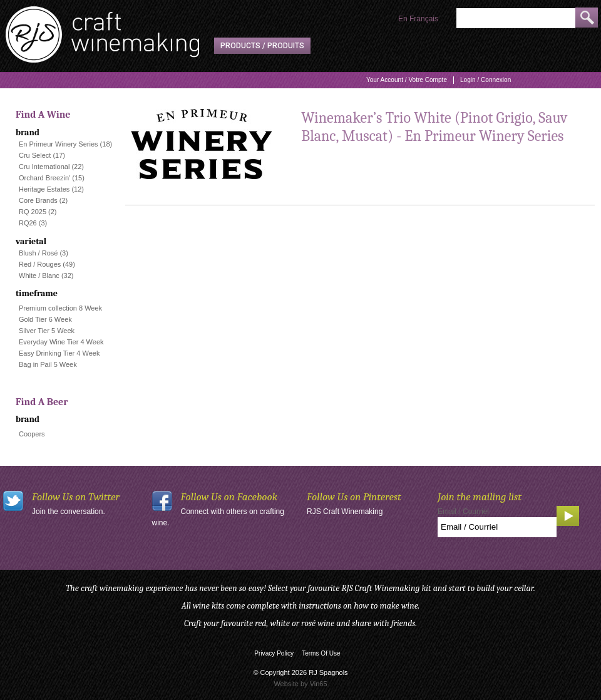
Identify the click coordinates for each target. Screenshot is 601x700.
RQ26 (28, 223)
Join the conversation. (69, 512)
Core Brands (38, 200)
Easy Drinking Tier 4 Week (59, 353)
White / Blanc (39, 275)
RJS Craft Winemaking (345, 512)
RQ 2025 (33, 212)
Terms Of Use (321, 653)
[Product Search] (516, 18)
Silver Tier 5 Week (47, 331)
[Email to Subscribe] (497, 527)
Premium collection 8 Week (60, 308)
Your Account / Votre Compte (407, 80)
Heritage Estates (44, 189)
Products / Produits (262, 46)
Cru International (44, 167)
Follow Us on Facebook (229, 497)
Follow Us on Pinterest (354, 497)
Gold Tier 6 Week (45, 319)
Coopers (32, 434)
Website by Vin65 (300, 684)
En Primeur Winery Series (59, 144)
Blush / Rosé (38, 253)
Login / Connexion (485, 80)
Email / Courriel (463, 512)
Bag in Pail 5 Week (48, 364)
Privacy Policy (274, 653)
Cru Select (35, 155)
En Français (418, 19)
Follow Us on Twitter (76, 497)
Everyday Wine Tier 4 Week (61, 342)
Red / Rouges (40, 264)
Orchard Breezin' (44, 178)
